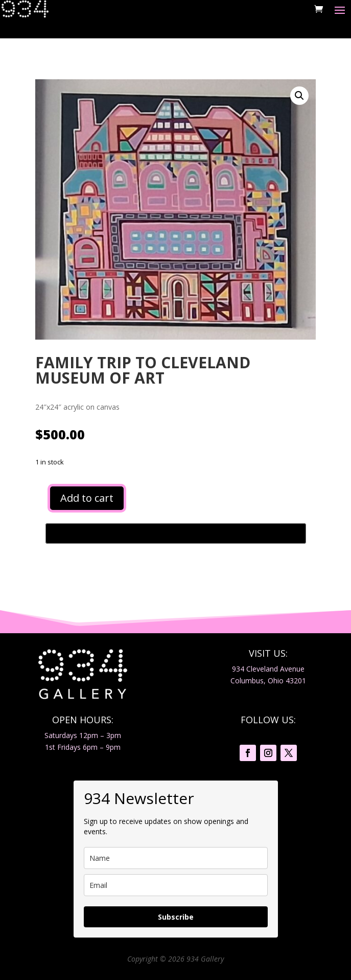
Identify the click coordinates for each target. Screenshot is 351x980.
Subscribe (176, 917)
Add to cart (87, 498)
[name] (176, 858)
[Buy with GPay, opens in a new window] (176, 533)
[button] (299, 96)
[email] (176, 885)
